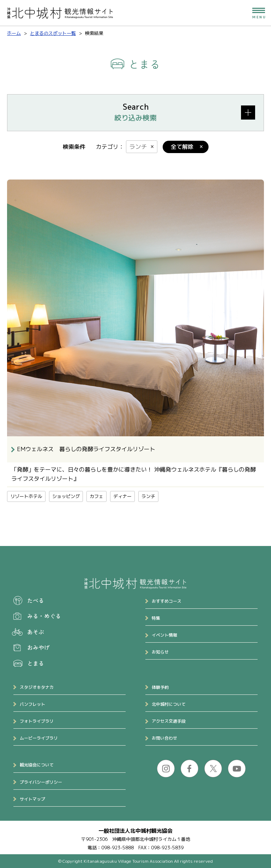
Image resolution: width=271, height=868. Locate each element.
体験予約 (160, 687)
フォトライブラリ (37, 721)
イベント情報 (164, 635)
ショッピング (66, 496)
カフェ (97, 496)
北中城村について (169, 704)
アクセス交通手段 (169, 721)
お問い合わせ (164, 738)
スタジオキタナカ (37, 687)
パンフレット (32, 704)
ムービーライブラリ (39, 738)
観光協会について (37, 765)
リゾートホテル (26, 496)
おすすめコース (167, 601)
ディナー (122, 496)
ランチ (138, 147)
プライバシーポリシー (41, 782)
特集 (156, 618)
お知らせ (160, 652)
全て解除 (182, 147)
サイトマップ (32, 799)
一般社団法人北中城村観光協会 (135, 831)
